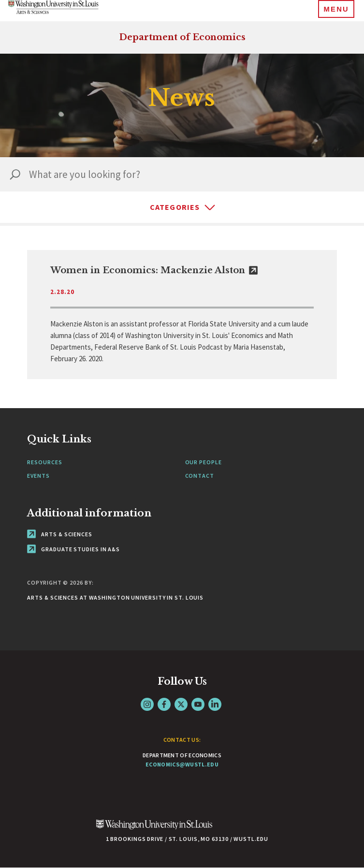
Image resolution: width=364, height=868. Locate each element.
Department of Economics (182, 37)
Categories (175, 207)
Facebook (164, 704)
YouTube (198, 704)
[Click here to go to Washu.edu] (154, 830)
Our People (204, 462)
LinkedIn (215, 704)
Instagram (147, 704)
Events (38, 476)
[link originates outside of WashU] (182, 315)
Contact (200, 476)
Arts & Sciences (59, 534)
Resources (44, 462)
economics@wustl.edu (182, 764)
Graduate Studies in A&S (73, 549)
